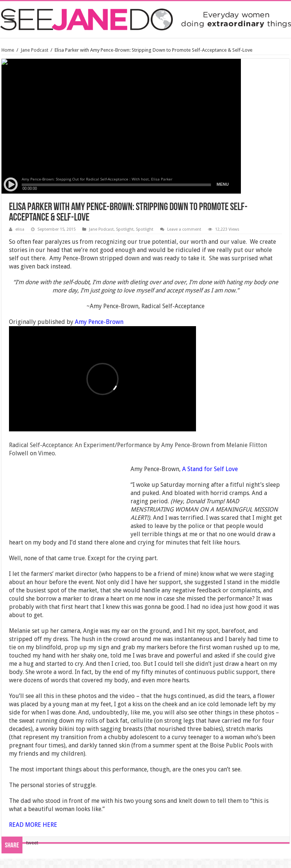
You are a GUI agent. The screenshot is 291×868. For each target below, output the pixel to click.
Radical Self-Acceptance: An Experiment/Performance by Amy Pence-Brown (109, 445)
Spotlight (125, 229)
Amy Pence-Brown (98, 322)
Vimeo (47, 453)
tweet (32, 843)
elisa (20, 229)
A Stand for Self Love (210, 469)
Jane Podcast (34, 50)
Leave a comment (184, 229)
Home (8, 50)
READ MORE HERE (33, 825)
